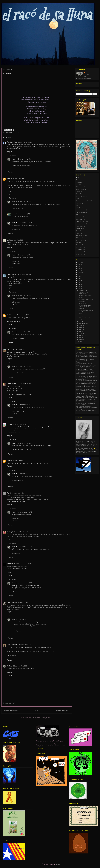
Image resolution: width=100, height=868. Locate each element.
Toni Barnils (11, 315)
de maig (81, 331)
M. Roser (10, 424)
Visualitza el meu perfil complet (84, 78)
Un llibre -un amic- (81, 250)
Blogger (58, 864)
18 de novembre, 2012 (25, 142)
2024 (79, 267)
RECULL (80, 319)
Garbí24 (10, 461)
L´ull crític (79, 217)
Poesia (78, 231)
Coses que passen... (81, 196)
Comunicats (79, 192)
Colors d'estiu (80, 187)
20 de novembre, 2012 (25, 223)
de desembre (82, 290)
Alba (8, 350)
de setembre (82, 323)
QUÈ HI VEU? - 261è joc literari (86, 300)
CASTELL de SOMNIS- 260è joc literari (86, 311)
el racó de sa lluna (46, 15)
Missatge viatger (12, 132)
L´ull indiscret (80, 219)
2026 (79, 263)
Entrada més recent (10, 711)
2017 (79, 279)
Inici (37, 711)
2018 (79, 277)
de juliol (81, 327)
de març (81, 335)
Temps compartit (81, 247)
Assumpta (10, 603)
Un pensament (80, 252)
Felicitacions (79, 203)
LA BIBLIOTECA (82, 294)
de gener (81, 339)
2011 (79, 342)
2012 (79, 289)
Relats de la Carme (81, 238)
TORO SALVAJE (12, 564)
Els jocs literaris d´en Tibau (83, 201)
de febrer (81, 337)
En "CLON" (81, 298)
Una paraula (79, 254)
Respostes (13, 156)
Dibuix (78, 198)
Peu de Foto (79, 226)
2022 (79, 271)
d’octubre (81, 322)
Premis (78, 233)
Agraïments (79, 180)
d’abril (80, 333)
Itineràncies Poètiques (82, 212)
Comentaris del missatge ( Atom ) (41, 718)
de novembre (82, 292)
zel (8, 240)
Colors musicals (80, 189)
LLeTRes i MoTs (82, 303)
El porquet (10, 532)
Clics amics (79, 185)
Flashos (78, 208)
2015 (79, 283)
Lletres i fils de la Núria (82, 222)
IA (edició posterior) (81, 210)
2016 (79, 281)
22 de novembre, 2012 (20, 666)
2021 (79, 273)
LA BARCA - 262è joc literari (85, 296)
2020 (79, 275)
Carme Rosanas (12, 384)
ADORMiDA (81, 308)
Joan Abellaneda (12, 645)
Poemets (21, 132)
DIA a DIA (81, 315)
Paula (13, 159)
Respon (9, 152)
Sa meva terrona (80, 240)
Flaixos (78, 205)
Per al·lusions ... (82, 302)
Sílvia (14, 214)
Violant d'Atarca (12, 275)
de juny (81, 329)
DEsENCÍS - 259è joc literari (85, 317)
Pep (8, 493)
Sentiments (79, 245)
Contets (78, 194)
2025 (79, 265)
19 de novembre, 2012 (25, 159)
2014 (79, 285)
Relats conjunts (80, 236)
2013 (79, 287)
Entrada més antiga (63, 711)
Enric (9, 179)
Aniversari (79, 182)
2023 (79, 269)
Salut (77, 243)
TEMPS (80, 313)
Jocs (77, 215)
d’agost (81, 325)
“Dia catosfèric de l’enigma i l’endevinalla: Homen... (85, 306)
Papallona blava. (12, 142)
